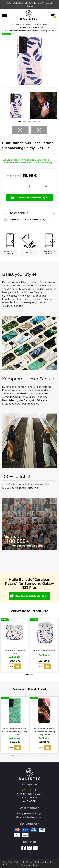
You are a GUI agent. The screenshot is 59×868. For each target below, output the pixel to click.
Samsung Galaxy (41, 24)
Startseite (16, 24)
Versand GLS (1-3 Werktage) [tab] (29, 220)
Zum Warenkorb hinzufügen (29, 197)
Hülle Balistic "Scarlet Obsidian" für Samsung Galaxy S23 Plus (44, 732)
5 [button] (39, 122)
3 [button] (29, 122)
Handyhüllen (27, 24)
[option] (16, 108)
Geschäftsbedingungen (30, 817)
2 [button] (25, 122)
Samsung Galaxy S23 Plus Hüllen (31, 28)
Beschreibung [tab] (29, 214)
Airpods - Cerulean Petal (44, 650)
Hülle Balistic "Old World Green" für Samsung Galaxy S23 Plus (15, 732)
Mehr (11, 666)
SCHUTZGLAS (29, 798)
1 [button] (20, 122)
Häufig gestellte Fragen (29, 813)
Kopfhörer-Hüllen (29, 794)
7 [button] (41, 756)
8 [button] (46, 756)
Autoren (29, 865)
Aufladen (30, 801)
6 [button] (37, 756)
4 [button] (34, 122)
